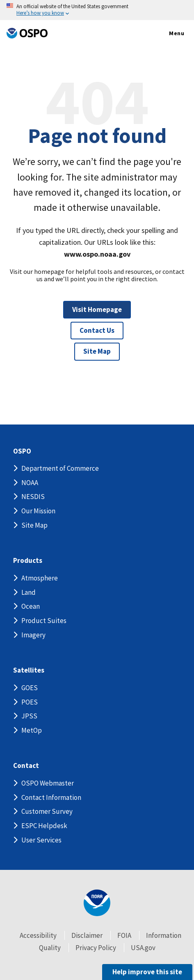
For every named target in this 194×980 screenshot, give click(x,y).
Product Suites (44, 621)
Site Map (97, 351)
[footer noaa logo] (97, 903)
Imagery (33, 635)
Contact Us (97, 330)
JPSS (29, 716)
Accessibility (38, 935)
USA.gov (143, 948)
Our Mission (38, 511)
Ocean (31, 606)
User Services (41, 840)
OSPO (22, 451)
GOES (30, 688)
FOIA (124, 935)
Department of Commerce (60, 468)
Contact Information (51, 797)
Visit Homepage (97, 309)
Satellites (29, 670)
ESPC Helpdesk (44, 826)
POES (30, 702)
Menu (168, 34)
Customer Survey (47, 811)
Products (28, 561)
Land (29, 592)
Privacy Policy (96, 948)
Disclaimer (87, 935)
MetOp (32, 730)
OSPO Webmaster (48, 783)
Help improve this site (147, 972)
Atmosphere (40, 578)
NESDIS (33, 497)
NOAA (30, 483)
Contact (26, 766)
